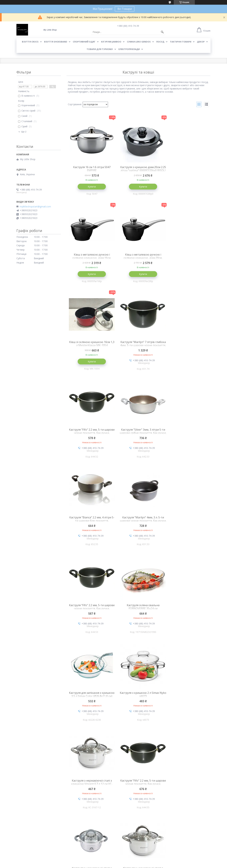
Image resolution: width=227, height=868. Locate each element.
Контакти (22, 848)
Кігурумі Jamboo (111, 42)
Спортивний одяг (84, 42)
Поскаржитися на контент (107, 865)
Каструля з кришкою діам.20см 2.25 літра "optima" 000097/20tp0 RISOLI (138, 170)
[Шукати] (162, 32)
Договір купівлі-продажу (129, 843)
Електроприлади (129, 49)
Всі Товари (125, 9)
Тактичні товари (181, 42)
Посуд (160, 42)
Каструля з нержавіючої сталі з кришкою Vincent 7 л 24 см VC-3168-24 (138, 786)
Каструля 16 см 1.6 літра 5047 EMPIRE (90, 169)
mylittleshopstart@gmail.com (35, 207)
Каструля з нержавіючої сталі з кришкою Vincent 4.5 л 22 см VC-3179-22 (138, 610)
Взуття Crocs (30, 42)
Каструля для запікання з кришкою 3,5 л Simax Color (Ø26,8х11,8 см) (90, 522)
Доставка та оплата (77, 843)
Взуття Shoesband (56, 42)
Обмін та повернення (78, 848)
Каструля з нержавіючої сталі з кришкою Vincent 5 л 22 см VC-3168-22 (90, 786)
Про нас (21, 843)
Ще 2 (24, 132)
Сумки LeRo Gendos (139, 42)
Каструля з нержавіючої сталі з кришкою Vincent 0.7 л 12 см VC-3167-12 (186, 522)
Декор (201, 42)
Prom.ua (130, 862)
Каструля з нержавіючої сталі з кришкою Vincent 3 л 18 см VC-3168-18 (186, 786)
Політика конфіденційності (135, 865)
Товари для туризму (100, 49)
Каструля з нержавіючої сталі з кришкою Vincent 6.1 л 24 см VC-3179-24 (186, 698)
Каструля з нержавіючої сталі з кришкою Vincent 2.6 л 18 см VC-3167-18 (186, 610)
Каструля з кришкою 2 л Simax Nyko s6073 (138, 521)
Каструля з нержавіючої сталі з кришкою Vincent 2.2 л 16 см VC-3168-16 (90, 698)
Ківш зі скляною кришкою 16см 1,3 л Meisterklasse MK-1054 (138, 257)
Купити (90, 187)
